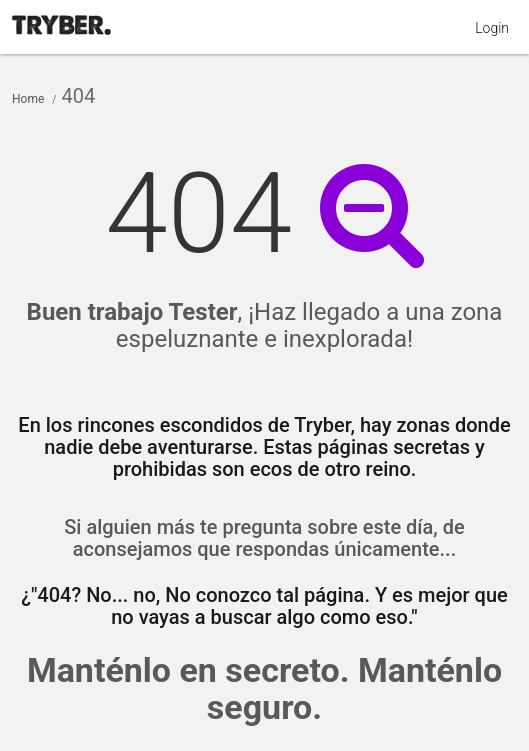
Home (28, 99)
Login (492, 28)
